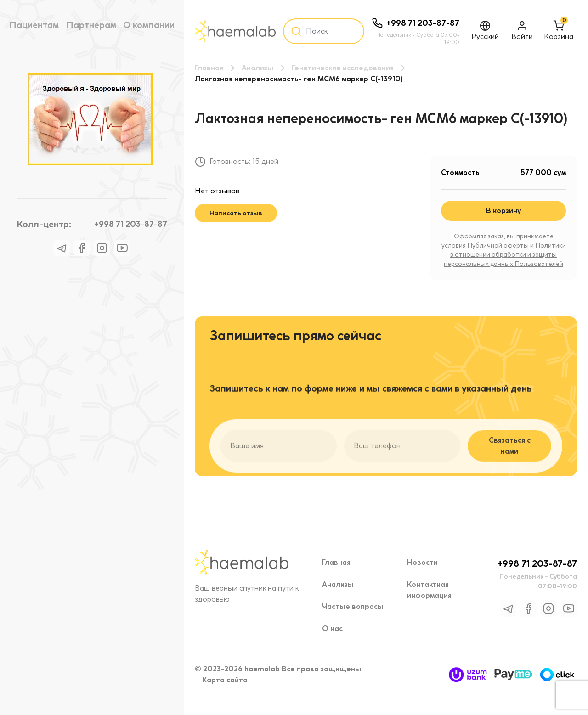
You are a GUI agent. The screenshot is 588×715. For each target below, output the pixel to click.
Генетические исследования (343, 68)
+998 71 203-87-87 (131, 224)
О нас (332, 628)
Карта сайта (225, 680)
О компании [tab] (149, 25)
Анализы (257, 68)
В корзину (504, 211)
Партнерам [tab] (91, 25)
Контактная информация (429, 590)
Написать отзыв (236, 213)
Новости (422, 562)
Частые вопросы (353, 606)
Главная (209, 68)
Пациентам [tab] (34, 25)
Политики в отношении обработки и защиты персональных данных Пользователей (505, 255)
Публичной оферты (498, 245)
